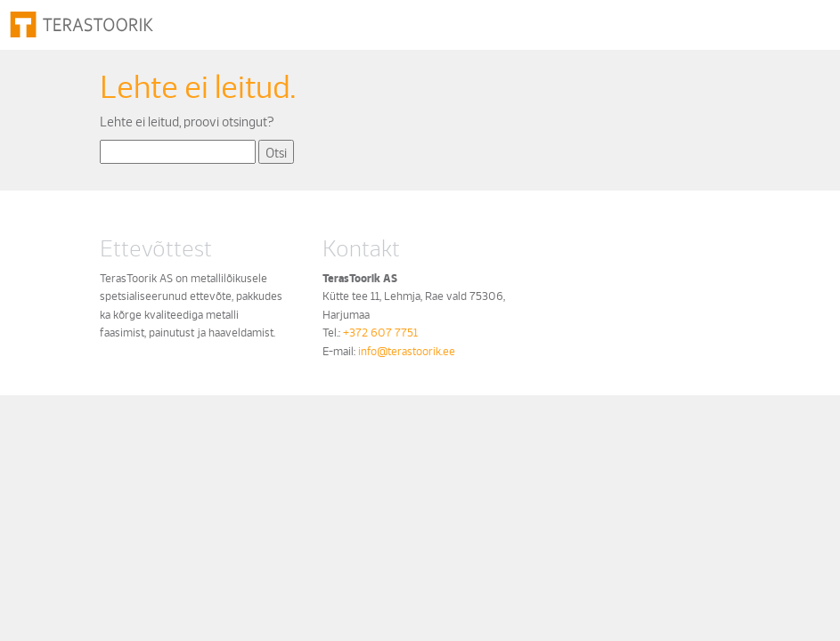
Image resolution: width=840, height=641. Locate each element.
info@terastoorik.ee (407, 350)
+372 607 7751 (380, 332)
